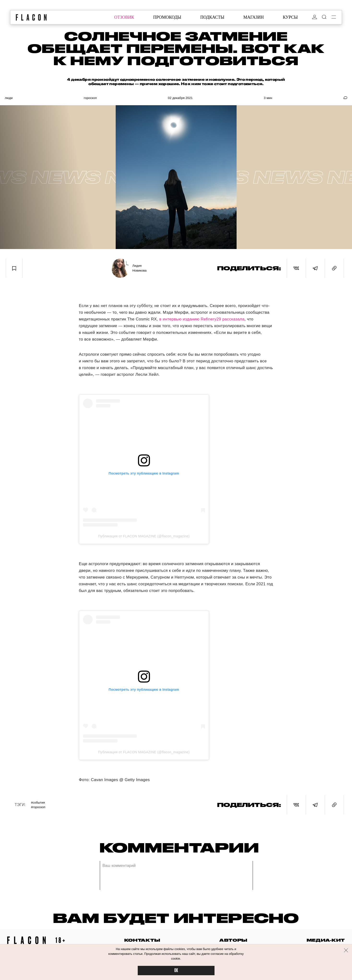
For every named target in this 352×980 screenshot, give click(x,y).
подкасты (212, 17)
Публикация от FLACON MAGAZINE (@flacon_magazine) (144, 536)
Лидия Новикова (140, 268)
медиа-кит (326, 940)
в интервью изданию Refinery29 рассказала (201, 319)
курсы (290, 17)
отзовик (124, 17)
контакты (142, 940)
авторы (233, 940)
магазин (254, 17)
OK (176, 971)
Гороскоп (90, 98)
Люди (9, 98)
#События (38, 803)
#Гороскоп (38, 807)
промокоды (167, 17)
